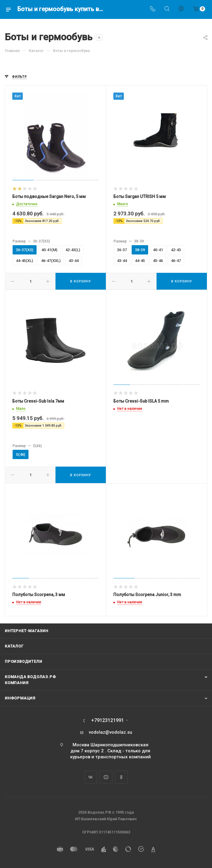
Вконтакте (91, 777)
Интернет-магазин (27, 631)
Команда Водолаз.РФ (30, 677)
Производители (23, 661)
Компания (16, 683)
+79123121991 (107, 720)
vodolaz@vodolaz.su (110, 732)
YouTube (106, 777)
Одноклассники (121, 777)
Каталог (14, 646)
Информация (20, 698)
